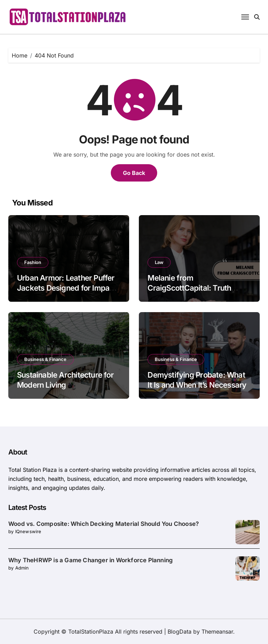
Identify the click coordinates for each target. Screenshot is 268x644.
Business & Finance (45, 359)
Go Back (134, 173)
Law (159, 262)
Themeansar (217, 632)
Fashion (33, 262)
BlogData (180, 632)
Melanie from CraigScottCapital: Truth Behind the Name (189, 288)
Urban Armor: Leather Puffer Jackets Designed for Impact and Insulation (67, 288)
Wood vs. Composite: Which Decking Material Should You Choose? (104, 524)
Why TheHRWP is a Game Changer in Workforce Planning (91, 560)
